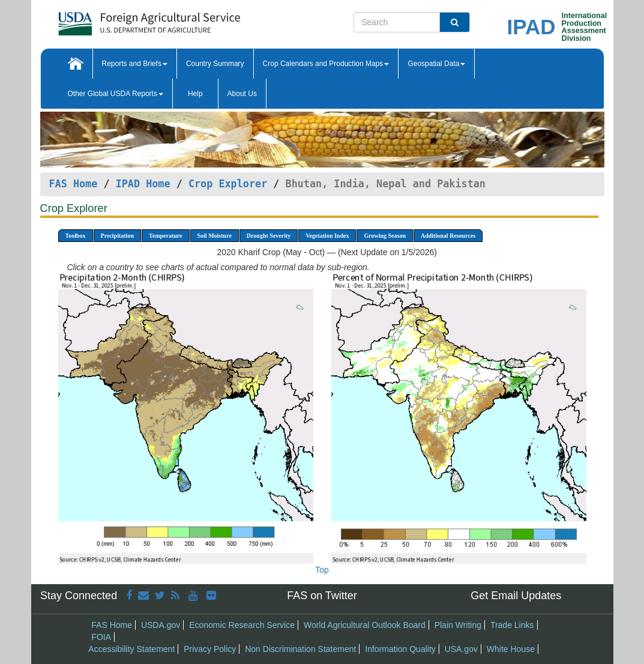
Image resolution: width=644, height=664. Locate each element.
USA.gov (461, 649)
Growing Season (385, 236)
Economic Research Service (242, 625)
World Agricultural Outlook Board (365, 625)
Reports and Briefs (135, 64)
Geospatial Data (436, 64)
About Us (242, 94)
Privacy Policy (210, 649)
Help (195, 94)
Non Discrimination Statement (300, 649)
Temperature (166, 236)
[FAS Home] (119, 20)
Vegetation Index (327, 236)
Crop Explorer (228, 184)
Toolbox (76, 236)
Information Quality (400, 649)
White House (511, 649)
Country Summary (215, 64)
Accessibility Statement (131, 649)
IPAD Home (143, 184)
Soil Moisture (215, 236)
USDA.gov (161, 625)
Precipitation (117, 236)
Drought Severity (269, 236)
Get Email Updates (516, 596)
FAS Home (74, 184)
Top (322, 570)
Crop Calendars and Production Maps (326, 64)
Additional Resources (448, 236)
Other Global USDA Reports (116, 94)
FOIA (101, 637)
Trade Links (512, 625)
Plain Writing (458, 625)
